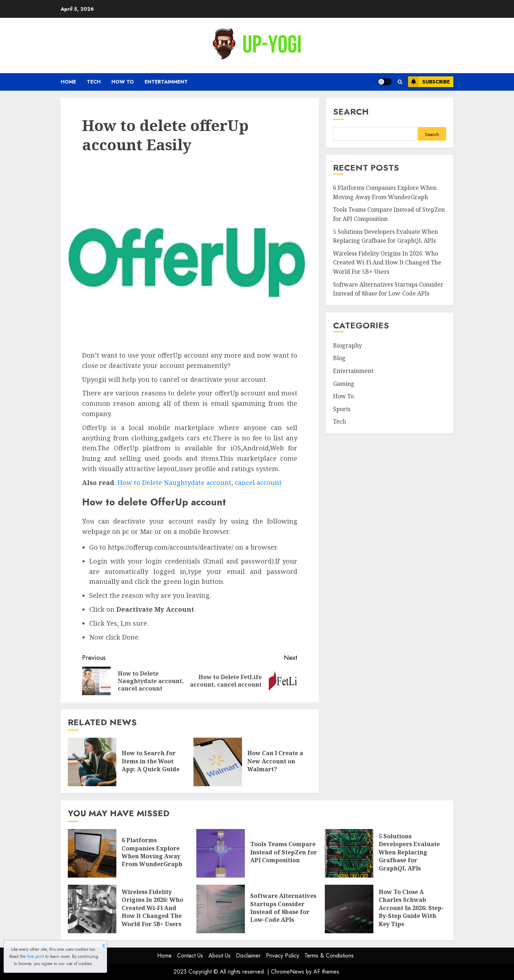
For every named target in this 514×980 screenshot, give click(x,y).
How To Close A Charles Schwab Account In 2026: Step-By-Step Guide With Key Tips (411, 908)
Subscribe (429, 82)
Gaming (344, 384)
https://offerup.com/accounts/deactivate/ (171, 547)
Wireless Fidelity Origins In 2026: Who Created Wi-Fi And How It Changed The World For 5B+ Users (387, 262)
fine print (36, 956)
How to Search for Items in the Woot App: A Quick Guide (151, 761)
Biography (347, 345)
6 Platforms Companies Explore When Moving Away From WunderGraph (152, 852)
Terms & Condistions (329, 956)
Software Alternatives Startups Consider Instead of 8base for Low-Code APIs (283, 908)
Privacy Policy (283, 956)
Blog (339, 358)
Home (68, 82)
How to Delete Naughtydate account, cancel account (200, 483)
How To (123, 82)
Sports (342, 409)
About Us (220, 956)
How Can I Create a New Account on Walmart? (275, 761)
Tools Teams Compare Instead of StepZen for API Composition (284, 852)
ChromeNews (288, 972)
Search (351, 112)
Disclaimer (248, 956)
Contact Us (190, 956)
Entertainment (166, 82)
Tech (94, 82)
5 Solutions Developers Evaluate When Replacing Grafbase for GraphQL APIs (409, 852)
